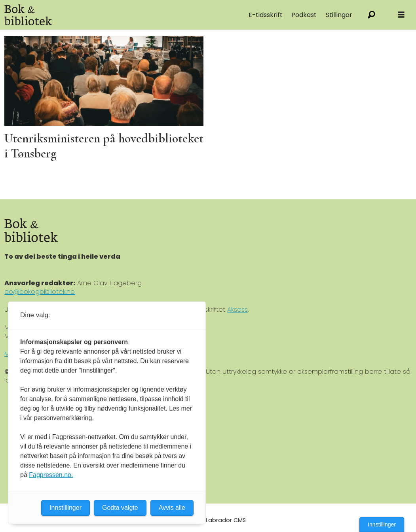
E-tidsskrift (266, 15)
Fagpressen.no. (51, 475)
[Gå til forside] (28, 15)
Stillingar (339, 15)
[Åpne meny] (401, 15)
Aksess (237, 310)
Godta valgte (120, 508)
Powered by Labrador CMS (208, 520)
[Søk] (371, 15)
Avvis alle (172, 508)
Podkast (304, 15)
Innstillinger (382, 524)
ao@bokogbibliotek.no (40, 292)
